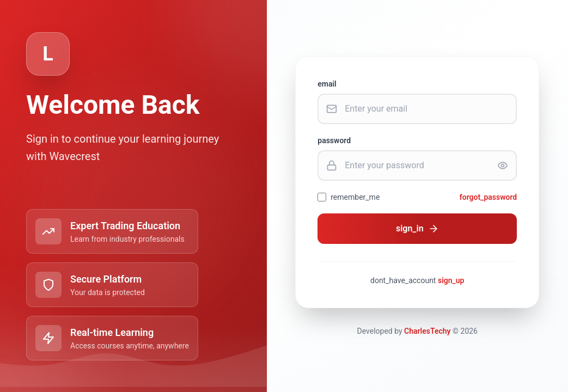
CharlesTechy (427, 331)
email (327, 84)
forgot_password (488, 197)
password (334, 140)
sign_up (451, 280)
